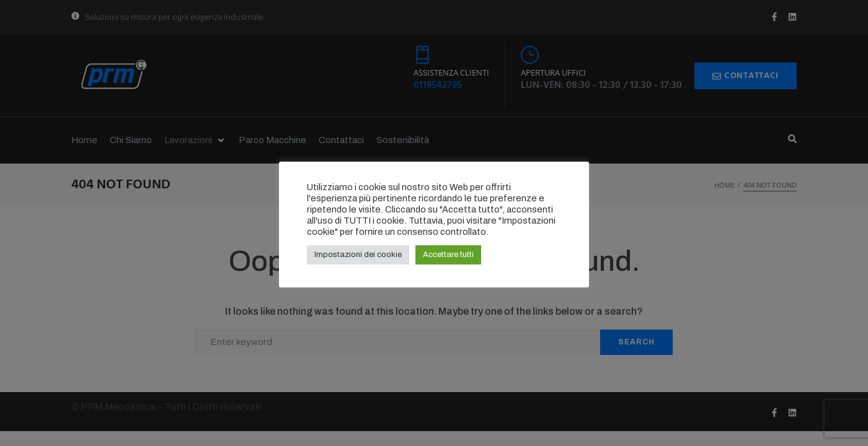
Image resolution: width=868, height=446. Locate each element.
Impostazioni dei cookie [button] (358, 255)
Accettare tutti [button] (448, 255)
